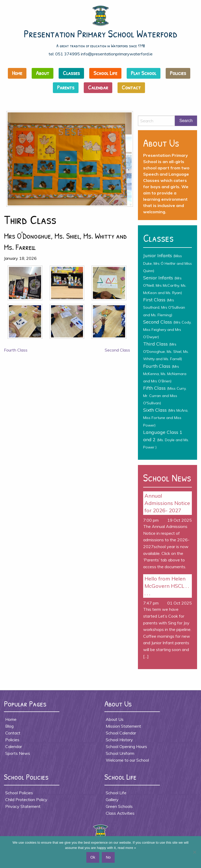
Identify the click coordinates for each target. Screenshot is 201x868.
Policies (178, 73)
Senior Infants (165, 285)
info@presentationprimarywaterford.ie (117, 54)
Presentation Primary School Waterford (101, 33)
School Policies (19, 793)
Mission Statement (123, 726)
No (108, 857)
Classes (71, 73)
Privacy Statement (23, 806)
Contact (131, 87)
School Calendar (121, 733)
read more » (127, 848)
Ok (93, 857)
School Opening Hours (126, 746)
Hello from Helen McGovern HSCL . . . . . (167, 586)
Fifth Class (165, 395)
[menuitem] (19, 75)
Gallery (112, 800)
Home (17, 73)
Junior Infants (167, 263)
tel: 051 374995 (64, 54)
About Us (115, 719)
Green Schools (119, 806)
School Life (105, 73)
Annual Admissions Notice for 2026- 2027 (167, 503)
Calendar (98, 87)
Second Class (117, 350)
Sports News (18, 753)
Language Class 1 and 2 (166, 439)
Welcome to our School (127, 760)
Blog (9, 726)
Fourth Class (16, 350)
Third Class (166, 351)
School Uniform (120, 753)
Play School (144, 73)
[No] (194, 852)
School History (119, 740)
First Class (164, 307)
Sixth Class (166, 417)
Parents (66, 87)
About (43, 73)
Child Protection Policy (26, 800)
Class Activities (120, 813)
